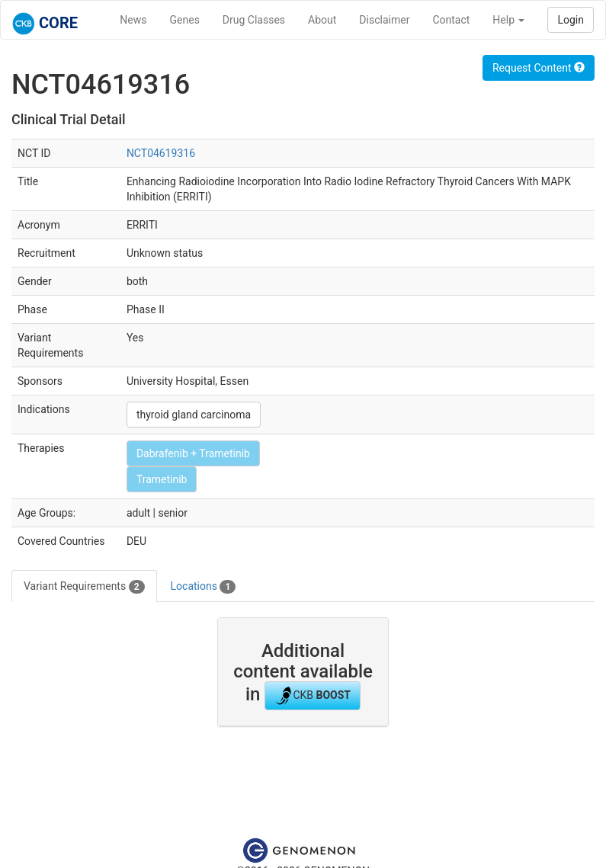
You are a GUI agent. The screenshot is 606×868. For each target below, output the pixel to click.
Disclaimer (384, 20)
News (133, 20)
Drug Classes (254, 20)
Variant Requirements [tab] (84, 587)
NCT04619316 (161, 153)
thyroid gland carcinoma (194, 415)
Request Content (539, 68)
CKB (313, 696)
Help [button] (508, 20)
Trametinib (162, 479)
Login (571, 20)
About (322, 20)
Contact (451, 20)
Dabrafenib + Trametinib (193, 453)
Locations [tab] (204, 587)
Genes (185, 20)
